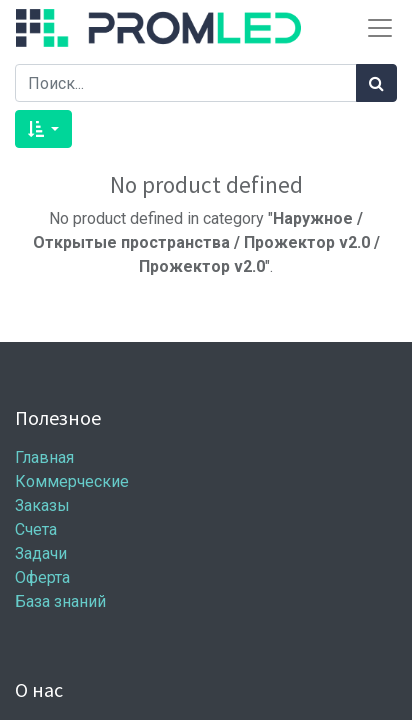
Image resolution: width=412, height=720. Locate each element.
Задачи (41, 553)
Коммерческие (72, 481)
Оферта (42, 577)
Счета (36, 529)
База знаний (60, 601)
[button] (43, 129)
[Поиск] (376, 83)
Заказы (42, 505)
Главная (44, 457)
